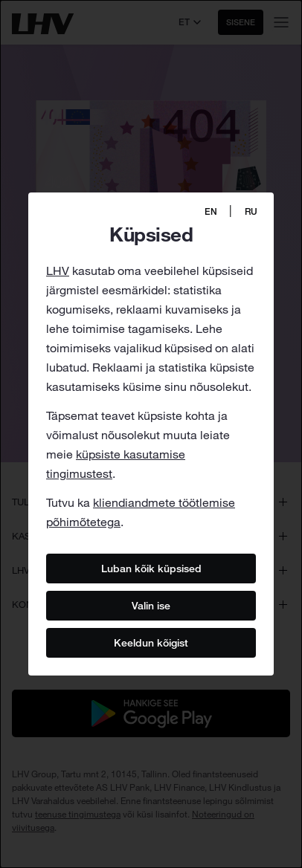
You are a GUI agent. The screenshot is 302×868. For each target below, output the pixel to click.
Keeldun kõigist (151, 642)
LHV (58, 271)
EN (211, 211)
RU (251, 211)
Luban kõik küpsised (151, 568)
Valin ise (151, 605)
